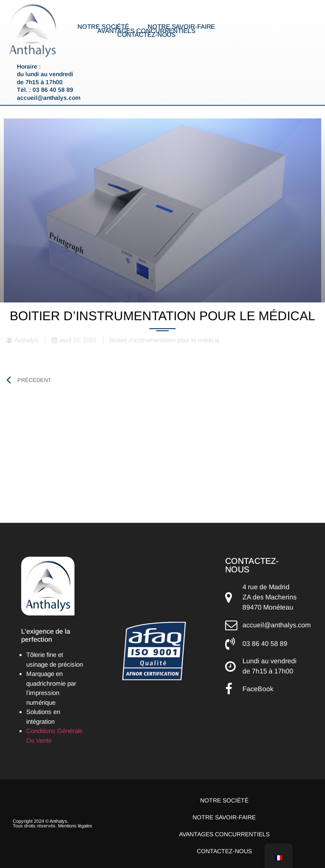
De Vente (39, 740)
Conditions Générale (54, 731)
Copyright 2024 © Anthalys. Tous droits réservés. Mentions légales (52, 823)
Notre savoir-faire (181, 27)
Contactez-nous (147, 35)
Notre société (103, 27)
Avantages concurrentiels (146, 31)
